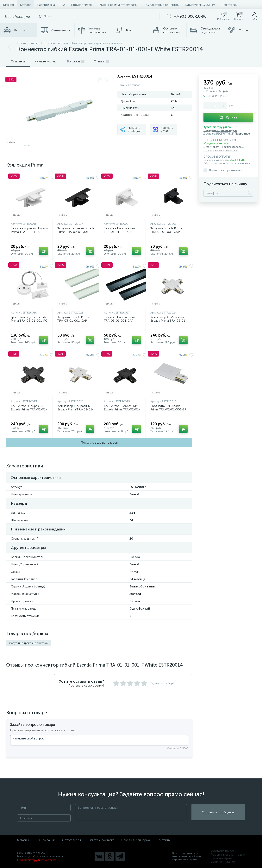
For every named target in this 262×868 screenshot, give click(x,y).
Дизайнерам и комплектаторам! (224, 147)
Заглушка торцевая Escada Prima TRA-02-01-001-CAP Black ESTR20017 (76, 232)
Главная (8, 5)
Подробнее (242, 134)
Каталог (25, 5)
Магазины (24, 840)
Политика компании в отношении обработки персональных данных (186, 856)
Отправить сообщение (218, 812)
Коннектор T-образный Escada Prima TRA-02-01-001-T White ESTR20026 (75, 409)
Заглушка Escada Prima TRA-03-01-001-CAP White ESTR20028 (73, 321)
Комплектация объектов (161, 5)
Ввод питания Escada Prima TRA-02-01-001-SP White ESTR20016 (168, 409)
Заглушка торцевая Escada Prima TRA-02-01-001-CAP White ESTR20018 (29, 232)
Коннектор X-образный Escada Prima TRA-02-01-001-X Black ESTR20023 (29, 409)
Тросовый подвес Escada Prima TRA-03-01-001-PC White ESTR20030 (29, 321)
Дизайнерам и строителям (119, 5)
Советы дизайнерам (136, 840)
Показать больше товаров (99, 443)
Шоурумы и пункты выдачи (220, 130)
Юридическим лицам (200, 5)
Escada (135, 557)
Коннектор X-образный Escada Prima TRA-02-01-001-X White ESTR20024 (168, 321)
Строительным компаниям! (221, 150)
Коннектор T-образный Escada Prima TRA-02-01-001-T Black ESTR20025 (122, 409)
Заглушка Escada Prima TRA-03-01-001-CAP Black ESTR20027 (120, 321)
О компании (46, 840)
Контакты (163, 840)
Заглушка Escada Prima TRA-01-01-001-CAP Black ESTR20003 (166, 232)
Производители (82, 5)
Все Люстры (17, 16)
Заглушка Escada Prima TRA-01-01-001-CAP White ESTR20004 (120, 232)
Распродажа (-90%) (51, 5)
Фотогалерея (71, 840)
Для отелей (229, 5)
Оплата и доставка (101, 840)
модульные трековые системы (29, 643)
